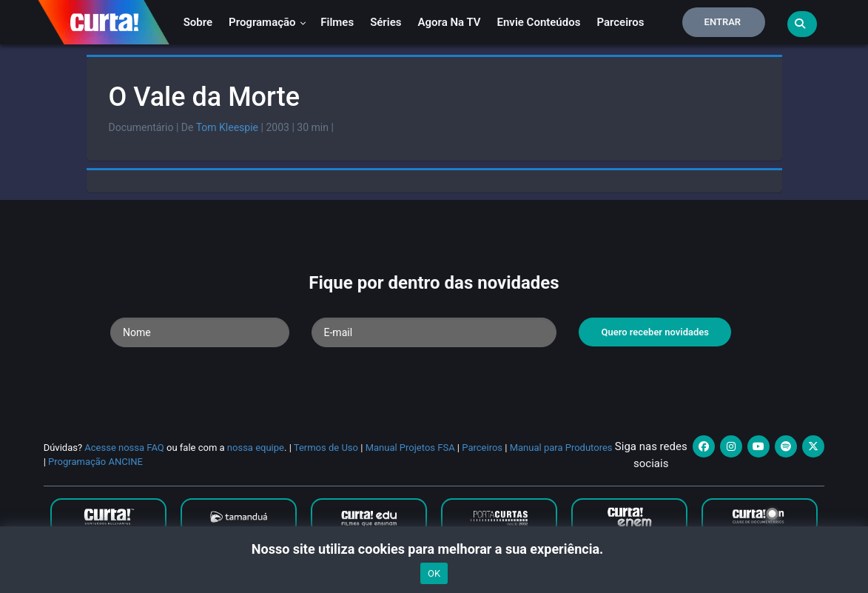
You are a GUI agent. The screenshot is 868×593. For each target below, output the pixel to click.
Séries (386, 22)
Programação (268, 22)
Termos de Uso (326, 448)
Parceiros (620, 22)
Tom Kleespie (227, 127)
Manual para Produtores (561, 448)
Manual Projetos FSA (410, 448)
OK (434, 573)
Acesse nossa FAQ (124, 448)
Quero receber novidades (655, 332)
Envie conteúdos (539, 22)
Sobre (198, 22)
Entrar (723, 22)
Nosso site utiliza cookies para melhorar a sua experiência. (434, 549)
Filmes (337, 22)
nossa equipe (256, 448)
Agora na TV (449, 22)
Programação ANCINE (95, 462)
